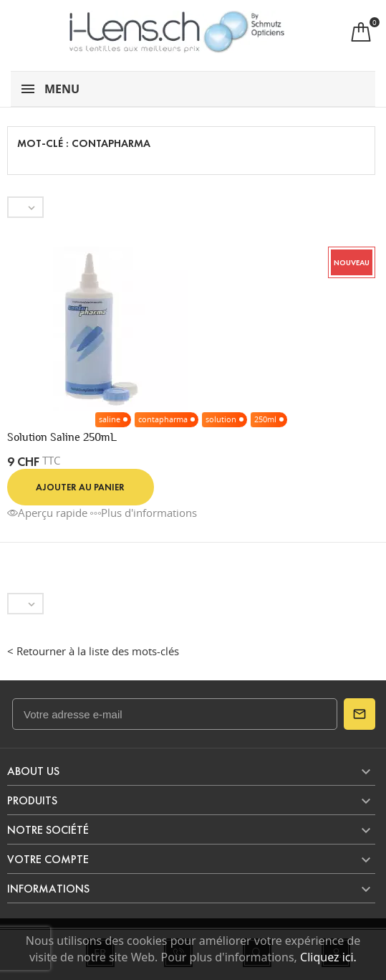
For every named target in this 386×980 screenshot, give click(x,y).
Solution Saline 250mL (62, 437)
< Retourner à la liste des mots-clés (93, 651)
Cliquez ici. (328, 957)
